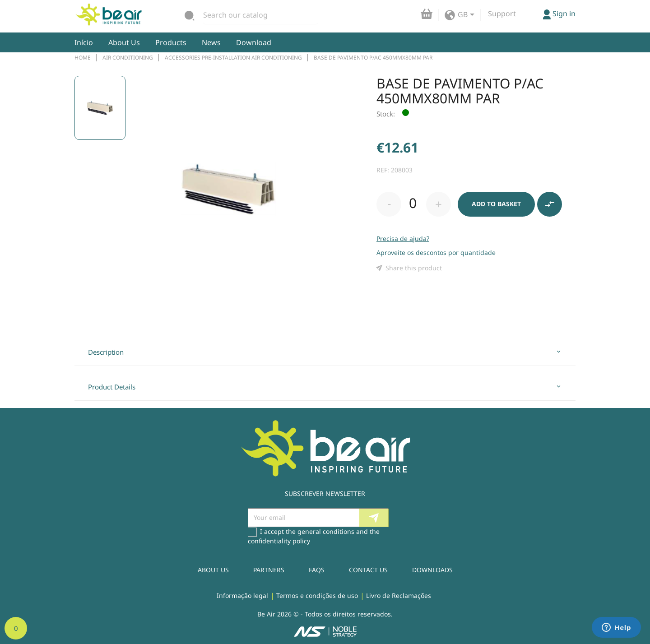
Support (502, 14)
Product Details (112, 387)
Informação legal (242, 595)
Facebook (412, 518)
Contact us (368, 570)
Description (106, 352)
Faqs (317, 570)
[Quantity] (413, 203)
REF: (383, 170)
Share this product (409, 268)
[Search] (261, 15)
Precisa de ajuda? (403, 239)
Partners (269, 570)
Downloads (432, 570)
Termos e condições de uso (317, 595)
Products (171, 42)
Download (254, 42)
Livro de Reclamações (399, 595)
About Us (124, 42)
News (211, 42)
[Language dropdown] (468, 15)
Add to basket (496, 204)
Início (84, 42)
